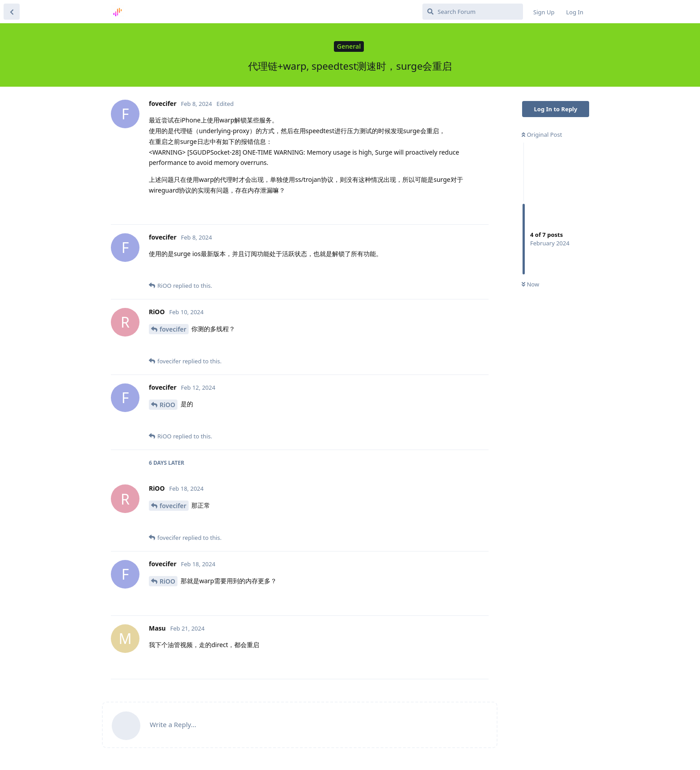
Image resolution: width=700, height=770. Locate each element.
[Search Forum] (473, 12)
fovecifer (173, 329)
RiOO (167, 405)
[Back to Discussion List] (12, 12)
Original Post (542, 135)
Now (530, 284)
